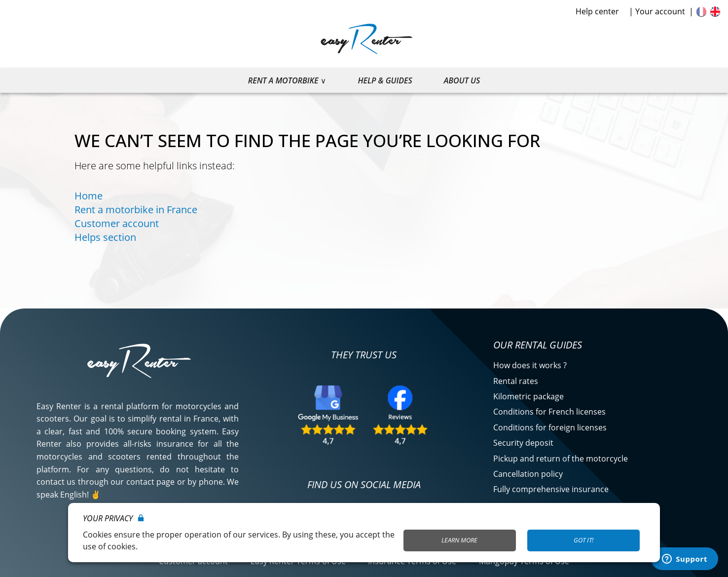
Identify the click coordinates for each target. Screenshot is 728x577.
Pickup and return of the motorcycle (561, 459)
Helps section (105, 237)
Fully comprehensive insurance (551, 489)
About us (462, 80)
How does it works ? (530, 365)
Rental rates (516, 381)
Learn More (459, 540)
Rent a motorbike (283, 80)
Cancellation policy (528, 474)
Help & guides (385, 80)
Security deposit (523, 443)
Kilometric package (528, 396)
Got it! (583, 540)
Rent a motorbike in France (136, 210)
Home (89, 196)
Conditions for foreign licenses (550, 427)
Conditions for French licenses (549, 412)
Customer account (117, 223)
